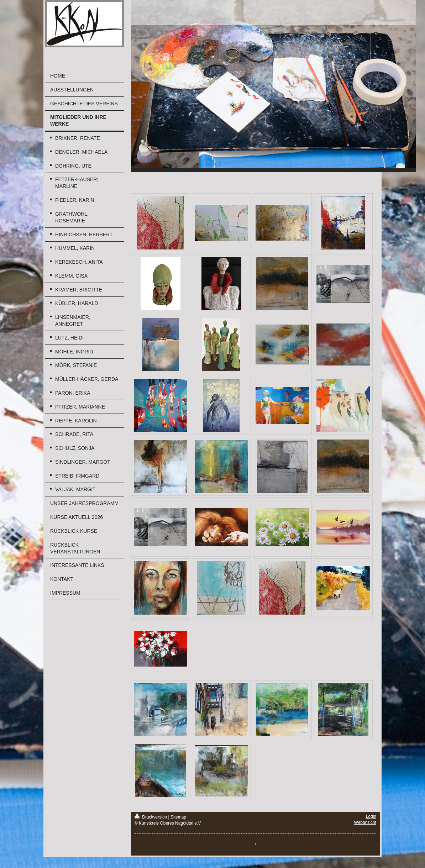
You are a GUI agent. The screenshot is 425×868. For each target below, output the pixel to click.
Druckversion (151, 817)
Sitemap (178, 817)
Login (371, 816)
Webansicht (365, 822)
